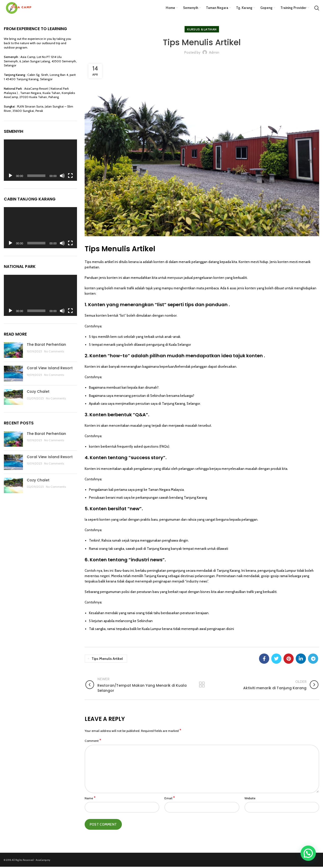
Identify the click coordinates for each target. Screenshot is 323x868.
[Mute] (62, 177)
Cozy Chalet (38, 393)
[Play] (10, 177)
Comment (93, 742)
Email (170, 799)
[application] (40, 161)
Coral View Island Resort (50, 369)
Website (250, 799)
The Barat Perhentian (46, 346)
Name (90, 799)
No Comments (54, 353)
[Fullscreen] (70, 177)
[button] (308, 853)
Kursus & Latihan (202, 31)
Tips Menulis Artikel (107, 660)
